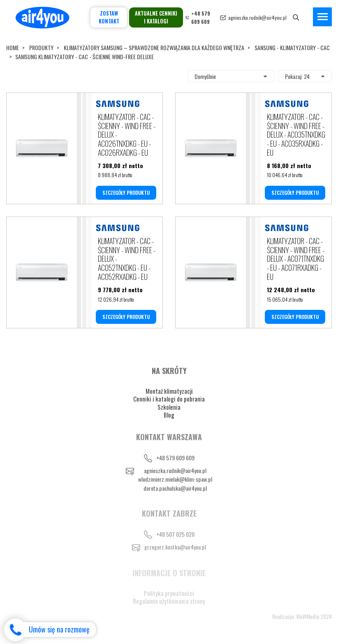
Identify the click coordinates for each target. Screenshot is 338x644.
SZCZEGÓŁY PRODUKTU (126, 193)
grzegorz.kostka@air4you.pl (175, 547)
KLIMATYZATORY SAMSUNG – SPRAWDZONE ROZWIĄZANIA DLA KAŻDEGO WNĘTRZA (154, 47)
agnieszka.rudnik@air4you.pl (257, 17)
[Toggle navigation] (322, 17)
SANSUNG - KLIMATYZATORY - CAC (292, 47)
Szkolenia (169, 407)
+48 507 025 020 (175, 534)
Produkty (41, 47)
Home (13, 47)
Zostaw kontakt (109, 17)
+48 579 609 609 (175, 458)
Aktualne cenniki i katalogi (156, 17)
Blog (169, 415)
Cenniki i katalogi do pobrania (169, 399)
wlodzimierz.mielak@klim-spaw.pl (175, 479)
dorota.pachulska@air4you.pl (175, 488)
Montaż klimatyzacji (169, 391)
